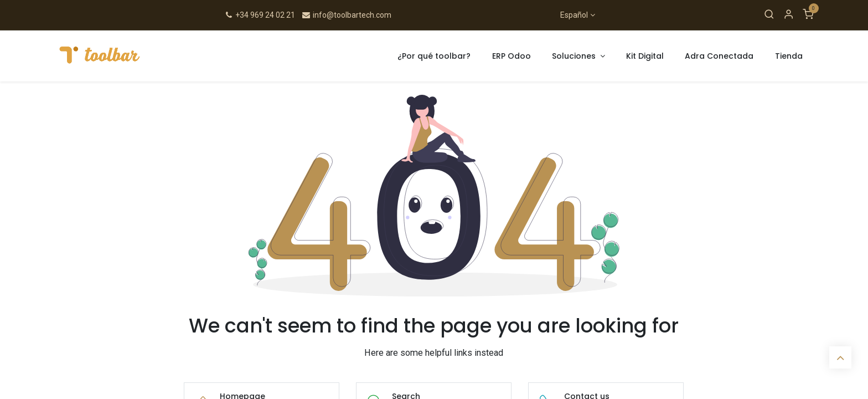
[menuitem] (434, 56)
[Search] (769, 15)
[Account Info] (789, 15)
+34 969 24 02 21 (259, 15)
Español (574, 15)
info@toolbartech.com (346, 15)
